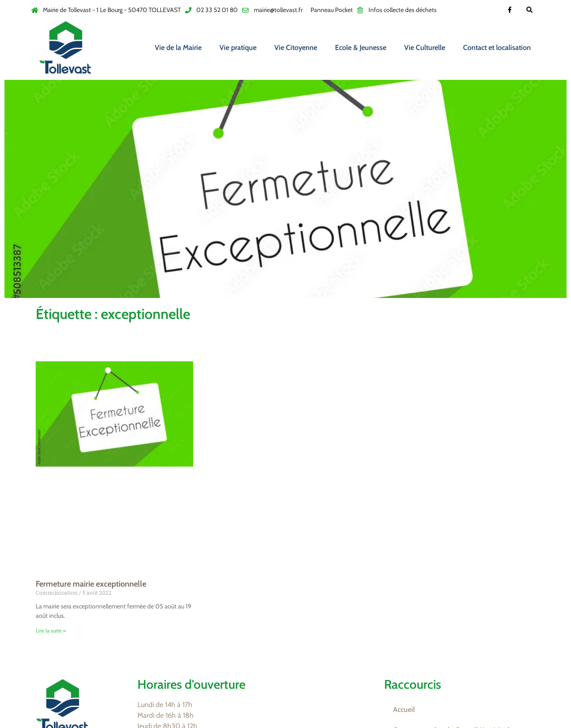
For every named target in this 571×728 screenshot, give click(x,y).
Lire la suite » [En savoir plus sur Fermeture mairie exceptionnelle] (51, 631)
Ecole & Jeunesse (361, 48)
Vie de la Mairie (178, 48)
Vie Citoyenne (296, 48)
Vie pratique (238, 48)
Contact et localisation (497, 48)
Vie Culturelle (425, 48)
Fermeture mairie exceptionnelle (91, 584)
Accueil (404, 709)
